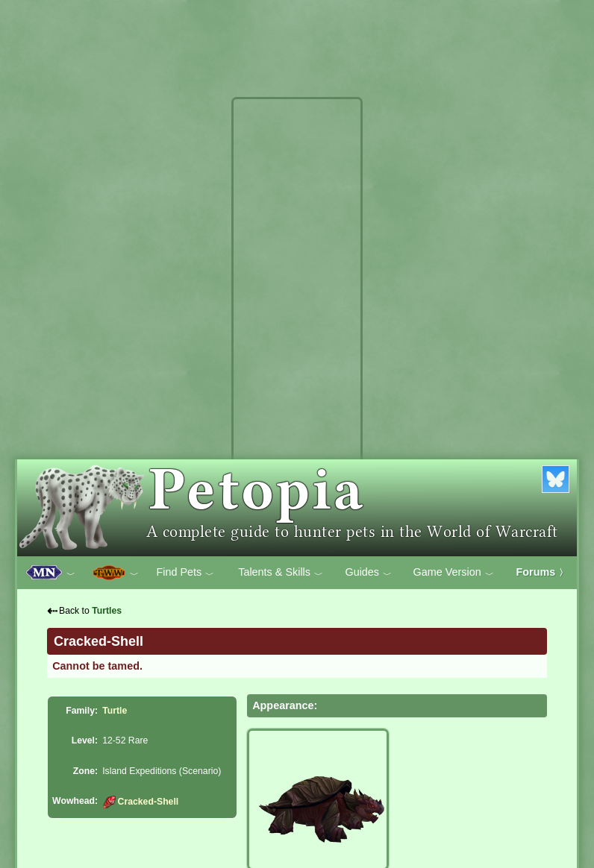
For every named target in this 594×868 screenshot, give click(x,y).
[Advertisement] (297, 327)
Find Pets (185, 573)
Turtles (107, 611)
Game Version (454, 573)
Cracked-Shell (140, 802)
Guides (368, 573)
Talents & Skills (281, 573)
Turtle (115, 711)
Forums (543, 572)
